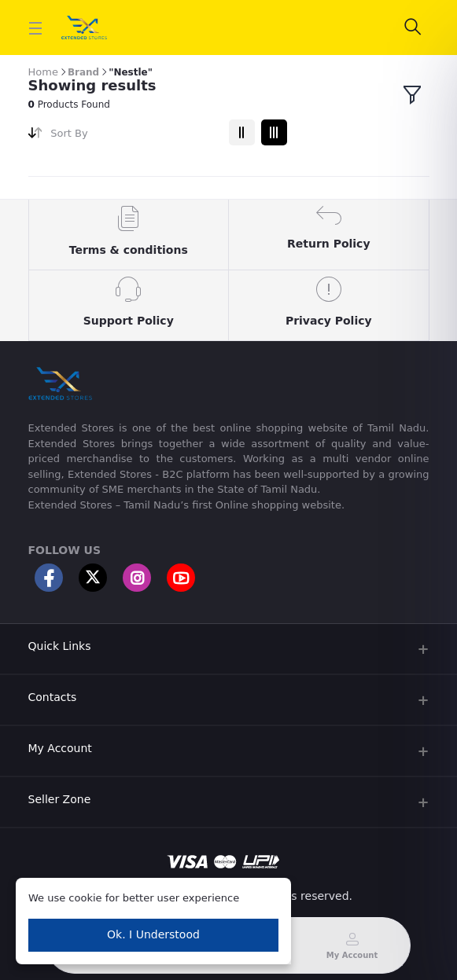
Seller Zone (60, 799)
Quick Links (60, 646)
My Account (60, 748)
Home (43, 72)
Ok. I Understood (153, 934)
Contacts (53, 697)
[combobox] (133, 136)
